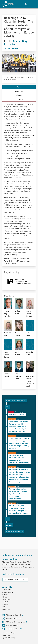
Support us (6, 609)
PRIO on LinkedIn (10, 625)
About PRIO (6, 590)
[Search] (26, 4)
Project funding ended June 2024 (16, 401)
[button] (34, 4)
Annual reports (8, 592)
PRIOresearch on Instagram (14, 622)
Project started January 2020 (15, 531)
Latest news (19, 91)
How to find (6, 600)
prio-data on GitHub (11, 629)
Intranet (5, 604)
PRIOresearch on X (11, 618)
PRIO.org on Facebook (12, 615)
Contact (5, 602)
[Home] (9, 4)
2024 (8, 407)
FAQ (4, 607)
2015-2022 (9, 525)
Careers (5, 595)
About (19, 87)
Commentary (19, 99)
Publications (19, 95)
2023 (8, 519)
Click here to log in (9, 633)
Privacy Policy (7, 635)
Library (5, 597)
